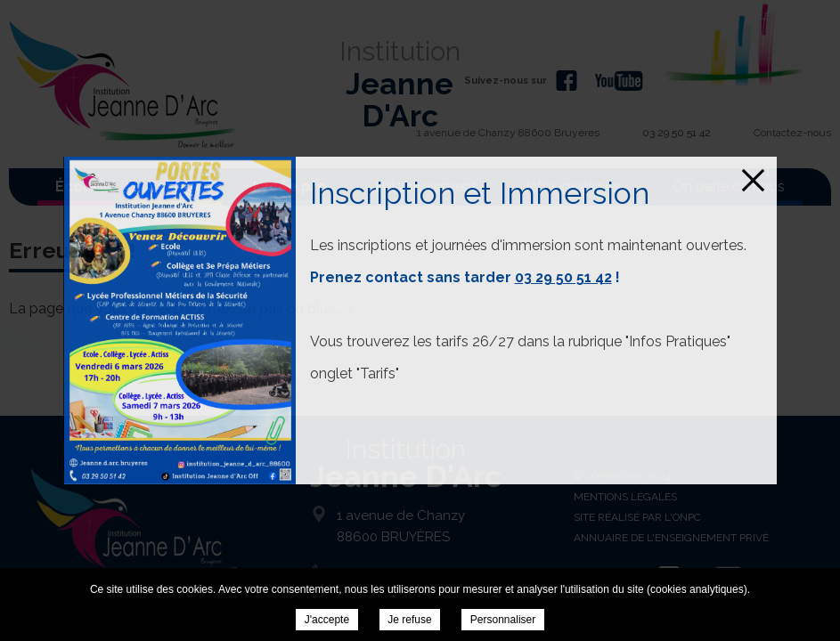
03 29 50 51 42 (563, 277)
